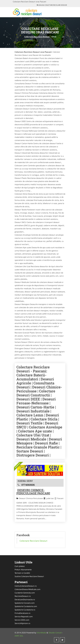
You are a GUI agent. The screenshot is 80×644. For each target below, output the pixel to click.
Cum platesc (20, 566)
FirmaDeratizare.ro (22, 613)
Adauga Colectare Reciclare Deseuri (52, 5)
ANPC (17, 636)
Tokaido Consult (55, 633)
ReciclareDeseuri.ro (23, 596)
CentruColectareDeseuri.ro (26, 586)
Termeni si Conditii (22, 573)
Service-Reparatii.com (24, 616)
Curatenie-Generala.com (25, 593)
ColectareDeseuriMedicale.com (27, 589)
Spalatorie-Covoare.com (25, 603)
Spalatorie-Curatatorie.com (26, 606)
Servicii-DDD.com (22, 620)
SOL (22, 636)
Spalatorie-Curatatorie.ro (25, 610)
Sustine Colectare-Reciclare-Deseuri (29, 576)
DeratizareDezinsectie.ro (25, 599)
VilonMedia (41, 633)
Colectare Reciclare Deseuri (37, 37)
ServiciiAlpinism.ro (22, 623)
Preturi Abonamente (23, 570)
